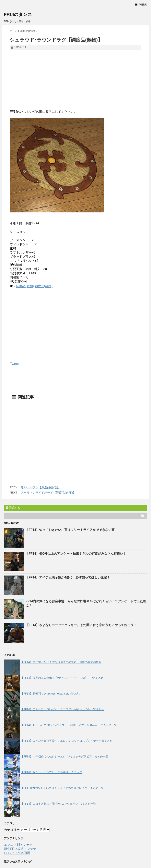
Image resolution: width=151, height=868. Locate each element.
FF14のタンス (18, 14)
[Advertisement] (75, 82)
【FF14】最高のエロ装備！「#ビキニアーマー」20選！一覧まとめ (62, 678)
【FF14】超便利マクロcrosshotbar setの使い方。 (51, 694)
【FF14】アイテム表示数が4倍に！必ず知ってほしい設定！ (68, 577)
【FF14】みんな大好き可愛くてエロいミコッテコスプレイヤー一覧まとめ (67, 741)
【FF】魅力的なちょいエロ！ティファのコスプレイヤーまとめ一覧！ (64, 788)
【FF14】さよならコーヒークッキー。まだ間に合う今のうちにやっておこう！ (81, 625)
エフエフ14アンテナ (18, 845)
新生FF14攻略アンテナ (20, 849)
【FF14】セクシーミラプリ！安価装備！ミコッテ (51, 772)
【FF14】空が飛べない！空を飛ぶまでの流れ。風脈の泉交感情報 (61, 662)
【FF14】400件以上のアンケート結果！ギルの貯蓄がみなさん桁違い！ (76, 554)
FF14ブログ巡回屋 (17, 853)
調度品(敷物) (25, 286)
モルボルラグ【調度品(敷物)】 (41, 487)
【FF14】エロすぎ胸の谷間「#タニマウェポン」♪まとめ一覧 (58, 804)
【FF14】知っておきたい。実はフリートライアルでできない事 (70, 530)
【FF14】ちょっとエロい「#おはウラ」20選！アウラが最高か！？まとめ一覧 (69, 725)
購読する (13, 508)
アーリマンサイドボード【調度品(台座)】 (48, 493)
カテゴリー (12, 830)
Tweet (14, 364)
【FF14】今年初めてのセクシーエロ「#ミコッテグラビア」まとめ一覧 (64, 756)
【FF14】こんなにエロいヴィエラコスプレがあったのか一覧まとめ (62, 709)
